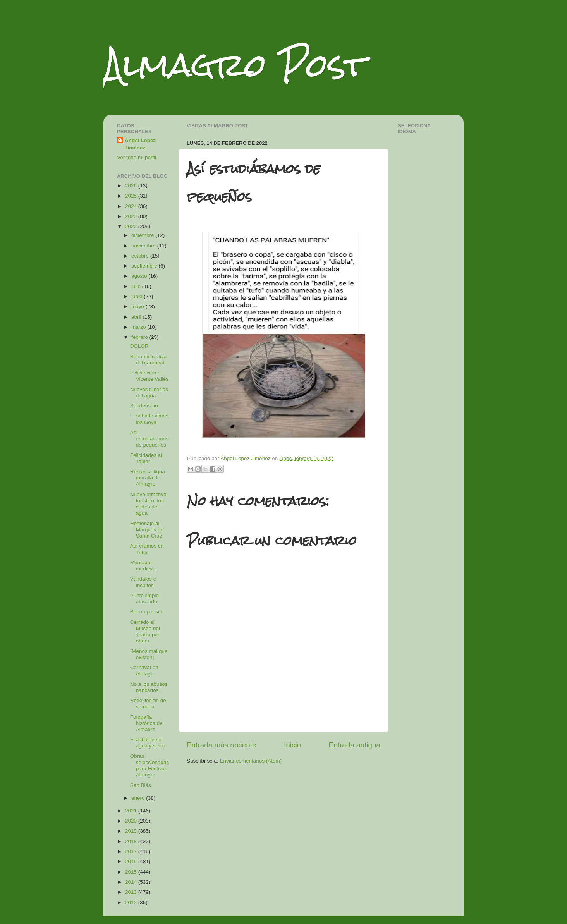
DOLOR (139, 346)
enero (139, 798)
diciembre (143, 235)
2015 (132, 872)
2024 (132, 206)
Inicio (292, 745)
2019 (132, 831)
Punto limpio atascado (144, 599)
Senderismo (144, 406)
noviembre (144, 246)
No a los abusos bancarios (149, 687)
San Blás (141, 785)
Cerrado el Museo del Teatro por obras (145, 632)
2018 (132, 841)
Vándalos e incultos (143, 582)
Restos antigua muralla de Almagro (148, 478)
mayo (138, 307)
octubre (141, 256)
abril (137, 317)
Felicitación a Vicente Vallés (149, 376)
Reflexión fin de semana (148, 703)
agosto (140, 276)
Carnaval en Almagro (144, 671)
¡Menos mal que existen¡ (149, 654)
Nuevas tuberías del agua (149, 392)
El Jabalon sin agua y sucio (148, 743)
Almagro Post (235, 65)
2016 (132, 861)
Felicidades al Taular (146, 458)
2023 (132, 216)
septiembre (145, 266)
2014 (132, 882)
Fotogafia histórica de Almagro (146, 723)
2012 (132, 903)
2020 (132, 821)
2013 (132, 892)
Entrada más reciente (222, 745)
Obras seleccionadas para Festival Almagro (150, 766)
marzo (139, 327)
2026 (132, 186)
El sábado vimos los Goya (149, 419)
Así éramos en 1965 (147, 549)
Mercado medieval (143, 566)
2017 (132, 851)
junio (137, 296)
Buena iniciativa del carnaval (149, 360)
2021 (132, 811)
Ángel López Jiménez (140, 144)
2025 (132, 196)
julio (137, 286)
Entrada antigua (355, 745)
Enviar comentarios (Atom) (251, 761)
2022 (132, 226)
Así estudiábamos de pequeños (149, 439)
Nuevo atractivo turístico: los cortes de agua (148, 504)
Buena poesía (146, 612)
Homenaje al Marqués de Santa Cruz (147, 530)
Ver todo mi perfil (137, 157)
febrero (140, 337)
